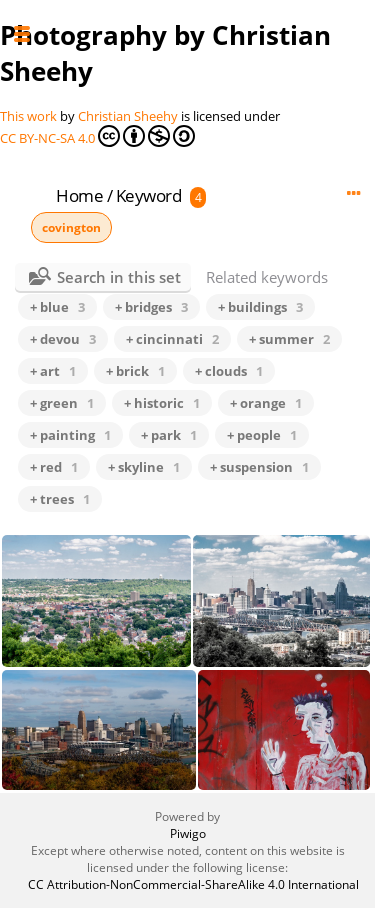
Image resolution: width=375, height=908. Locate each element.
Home (79, 195)
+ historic (162, 403)
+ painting (70, 435)
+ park (169, 435)
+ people (262, 435)
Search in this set (119, 277)
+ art (53, 371)
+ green (62, 403)
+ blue (57, 307)
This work (28, 116)
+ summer (289, 339)
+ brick (135, 371)
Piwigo (188, 833)
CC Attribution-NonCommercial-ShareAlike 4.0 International (187, 884)
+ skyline (144, 467)
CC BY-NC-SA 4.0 (97, 136)
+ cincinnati (172, 339)
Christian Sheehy (128, 116)
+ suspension (259, 467)
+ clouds (229, 371)
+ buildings (260, 307)
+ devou (63, 339)
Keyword (149, 195)
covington (71, 227)
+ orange (266, 403)
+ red (54, 467)
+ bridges (151, 307)
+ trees (60, 499)
